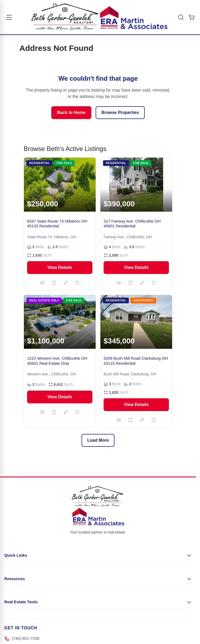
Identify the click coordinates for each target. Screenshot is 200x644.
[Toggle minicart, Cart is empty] (192, 17)
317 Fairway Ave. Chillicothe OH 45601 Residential (132, 224)
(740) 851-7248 (25, 638)
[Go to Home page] (99, 17)
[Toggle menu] (9, 17)
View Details (60, 267)
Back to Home (71, 112)
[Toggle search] (181, 17)
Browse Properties (120, 112)
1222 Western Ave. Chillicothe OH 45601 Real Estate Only (57, 361)
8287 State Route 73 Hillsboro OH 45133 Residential (57, 224)
